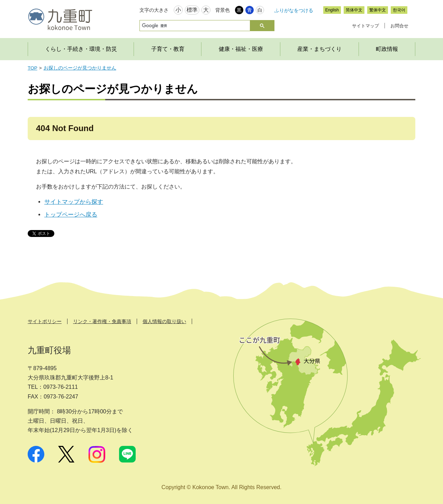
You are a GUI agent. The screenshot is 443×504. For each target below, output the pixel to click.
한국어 (399, 10)
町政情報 (387, 49)
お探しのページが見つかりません (80, 68)
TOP (33, 68)
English (332, 10)
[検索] (194, 26)
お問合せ (399, 26)
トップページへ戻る (71, 215)
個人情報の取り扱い (164, 321)
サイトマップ (365, 26)
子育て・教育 (168, 49)
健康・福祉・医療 (241, 49)
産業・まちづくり (319, 49)
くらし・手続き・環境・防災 (81, 49)
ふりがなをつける (294, 10)
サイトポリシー (45, 321)
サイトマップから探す (74, 202)
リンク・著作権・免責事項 (102, 321)
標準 (192, 10)
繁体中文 (378, 10)
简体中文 (354, 10)
